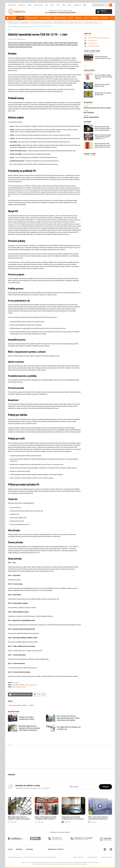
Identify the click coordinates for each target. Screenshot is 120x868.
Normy (58, 5)
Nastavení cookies (107, 857)
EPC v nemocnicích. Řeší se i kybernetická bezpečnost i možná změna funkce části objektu (68, 718)
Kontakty (30, 849)
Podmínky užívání (92, 857)
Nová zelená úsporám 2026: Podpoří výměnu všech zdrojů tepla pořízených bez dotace (103, 145)
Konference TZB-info (56, 849)
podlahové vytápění (58, 23)
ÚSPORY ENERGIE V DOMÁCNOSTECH (99, 38)
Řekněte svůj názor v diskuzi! (22, 694)
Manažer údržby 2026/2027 (91, 117)
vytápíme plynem (24, 23)
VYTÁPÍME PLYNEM (94, 46)
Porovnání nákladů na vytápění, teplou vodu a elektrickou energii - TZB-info (103, 77)
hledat (44, 695)
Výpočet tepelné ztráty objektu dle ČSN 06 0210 (103, 94)
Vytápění (15, 26)
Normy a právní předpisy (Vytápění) (18, 705)
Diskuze (30, 5)
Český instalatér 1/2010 (19, 687)
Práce (47, 5)
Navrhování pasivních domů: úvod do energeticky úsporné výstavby (98, 108)
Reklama (19, 849)
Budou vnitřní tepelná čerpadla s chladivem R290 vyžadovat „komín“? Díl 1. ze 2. (103, 137)
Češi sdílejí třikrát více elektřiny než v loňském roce (69, 728)
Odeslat (105, 787)
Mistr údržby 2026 (89, 113)
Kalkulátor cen (77, 5)
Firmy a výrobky (12, 5)
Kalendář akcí (22, 5)
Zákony (52, 5)
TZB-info (10, 26)
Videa (64, 5)
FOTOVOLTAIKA (92, 43)
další (101, 23)
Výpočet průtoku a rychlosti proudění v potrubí (102, 85)
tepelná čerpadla (13, 23)
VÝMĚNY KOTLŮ (93, 40)
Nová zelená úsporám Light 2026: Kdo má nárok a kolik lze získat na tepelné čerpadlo (103, 128)
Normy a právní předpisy (23, 26)
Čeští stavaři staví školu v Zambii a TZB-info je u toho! (103, 58)
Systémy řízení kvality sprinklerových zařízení (27, 718)
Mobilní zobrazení (78, 857)
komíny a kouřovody (36, 23)
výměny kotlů (47, 23)
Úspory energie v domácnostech (74, 23)
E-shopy (69, 5)
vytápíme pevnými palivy (91, 23)
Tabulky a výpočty (38, 5)
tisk (35, 695)
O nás (10, 849)
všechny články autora (31, 685)
